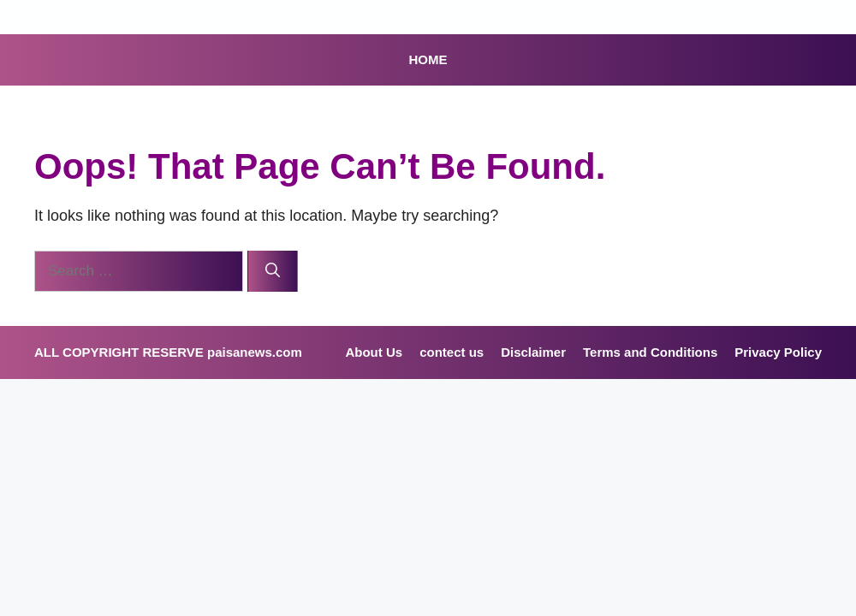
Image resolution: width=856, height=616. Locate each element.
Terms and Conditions (650, 352)
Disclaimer (533, 352)
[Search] (273, 271)
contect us (452, 352)
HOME (428, 59)
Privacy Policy (778, 352)
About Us (374, 352)
